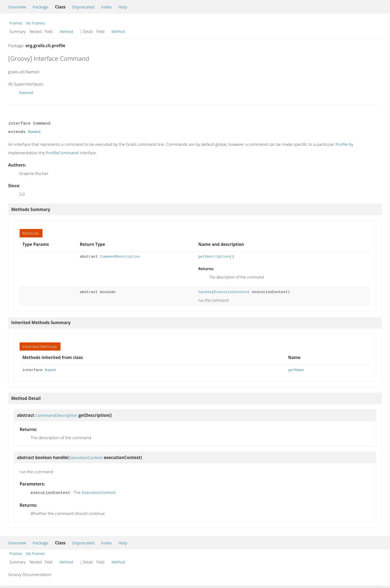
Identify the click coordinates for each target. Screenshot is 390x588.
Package (41, 7)
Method (66, 31)
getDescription (214, 257)
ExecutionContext (232, 292)
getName (296, 370)
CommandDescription (120, 257)
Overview (17, 7)
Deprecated (83, 7)
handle (205, 292)
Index (106, 7)
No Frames (36, 23)
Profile (341, 144)
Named (26, 92)
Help (123, 7)
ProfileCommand (62, 153)
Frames (16, 23)
